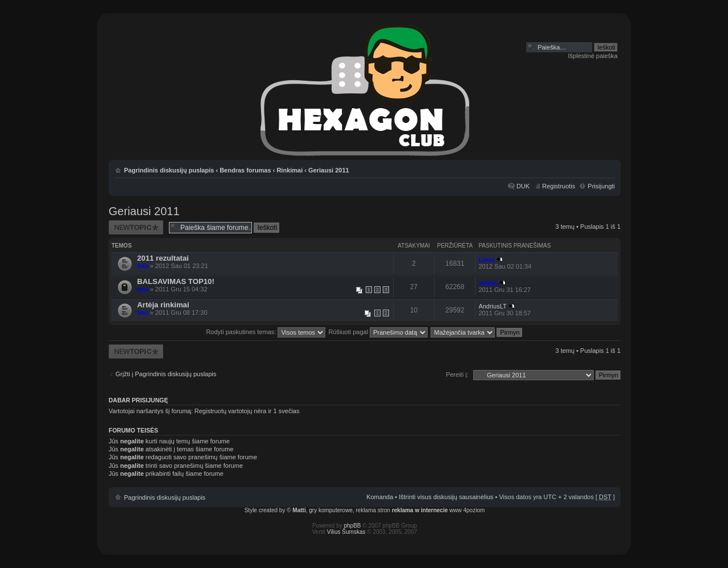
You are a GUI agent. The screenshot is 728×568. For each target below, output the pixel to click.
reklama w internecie (420, 510)
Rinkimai (289, 170)
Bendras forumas (245, 170)
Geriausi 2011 (329, 170)
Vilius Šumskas (346, 532)
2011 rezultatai (163, 258)
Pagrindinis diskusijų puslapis (169, 170)
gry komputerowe (331, 510)
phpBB (353, 526)
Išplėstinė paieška (593, 56)
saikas (488, 283)
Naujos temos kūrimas (136, 227)
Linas (487, 260)
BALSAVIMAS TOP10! (176, 281)
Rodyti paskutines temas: (266, 332)
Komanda (380, 497)
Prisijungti (601, 186)
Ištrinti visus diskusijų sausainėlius (446, 497)
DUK (523, 186)
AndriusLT (492, 306)
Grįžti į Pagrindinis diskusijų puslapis (166, 374)
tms (143, 266)
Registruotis (559, 186)
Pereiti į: (457, 374)
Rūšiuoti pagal (378, 332)
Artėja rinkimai (163, 305)
